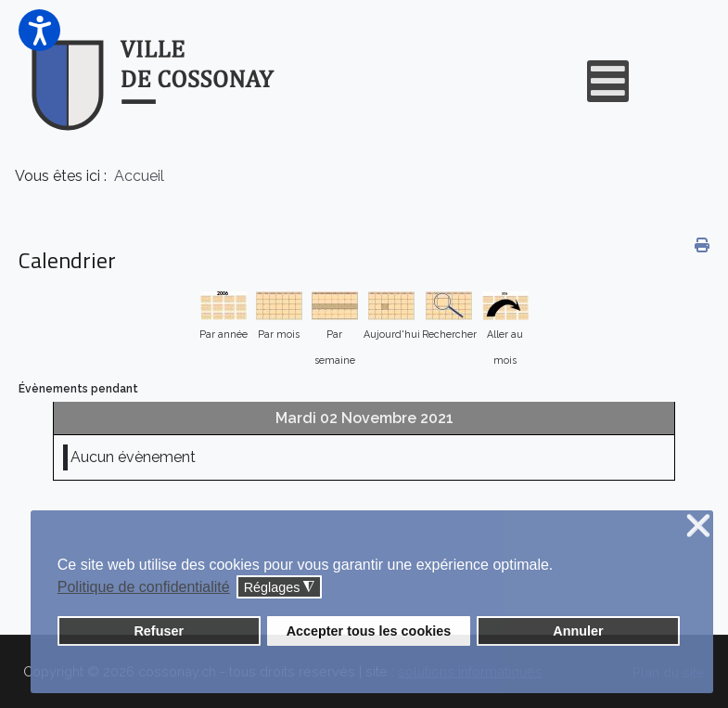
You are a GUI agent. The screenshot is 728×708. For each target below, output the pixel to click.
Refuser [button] (159, 631)
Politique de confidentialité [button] (144, 587)
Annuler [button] (578, 631)
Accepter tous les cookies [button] (369, 631)
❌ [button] (698, 527)
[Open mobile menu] (608, 81)
